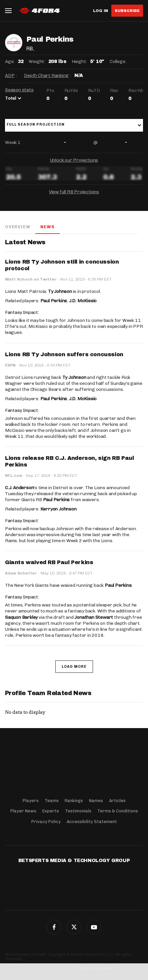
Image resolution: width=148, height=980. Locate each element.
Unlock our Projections (74, 160)
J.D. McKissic (83, 301)
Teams (52, 801)
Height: (79, 61)
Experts (51, 811)
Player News (23, 811)
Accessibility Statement (92, 822)
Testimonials (78, 811)
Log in (100, 11)
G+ (94, 927)
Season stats (19, 90)
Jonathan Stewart (94, 617)
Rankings (74, 801)
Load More (74, 667)
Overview (18, 227)
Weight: (37, 61)
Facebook (54, 927)
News (47, 227)
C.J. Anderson (19, 488)
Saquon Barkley (21, 617)
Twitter (74, 927)
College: (118, 61)
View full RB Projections (74, 192)
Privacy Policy (46, 822)
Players (31, 801)
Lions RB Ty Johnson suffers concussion (64, 354)
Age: (10, 61)
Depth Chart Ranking (46, 75)
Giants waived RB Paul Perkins (49, 562)
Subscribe (127, 11)
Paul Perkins (54, 301)
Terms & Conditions (118, 811)
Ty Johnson (60, 291)
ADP (10, 75)
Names (96, 801)
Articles (117, 801)
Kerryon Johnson (58, 509)
